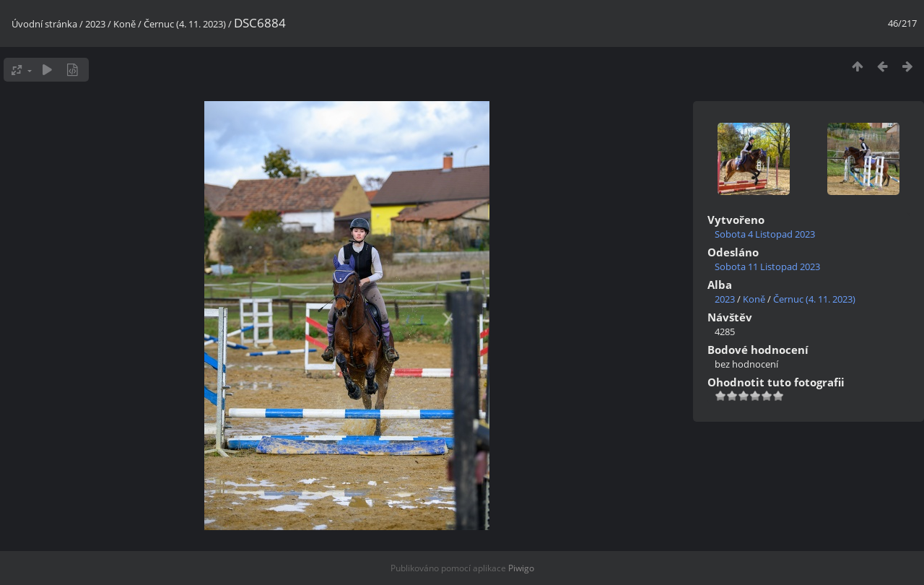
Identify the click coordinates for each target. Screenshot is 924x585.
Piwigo (521, 568)
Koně (125, 24)
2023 (95, 24)
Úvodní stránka (44, 24)
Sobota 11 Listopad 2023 (767, 266)
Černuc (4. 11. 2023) (185, 24)
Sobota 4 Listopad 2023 (765, 234)
